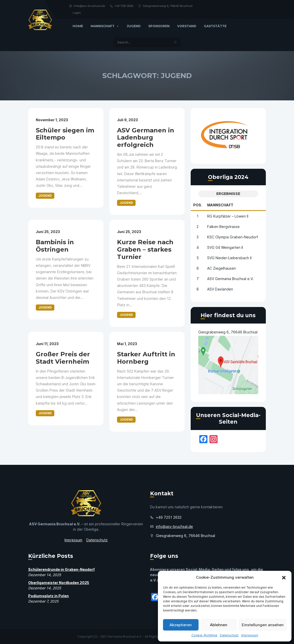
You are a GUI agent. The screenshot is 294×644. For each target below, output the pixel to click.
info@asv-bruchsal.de (87, 6)
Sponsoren (159, 26)
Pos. (198, 205)
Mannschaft (105, 26)
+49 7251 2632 (121, 6)
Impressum (250, 635)
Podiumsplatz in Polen (48, 596)
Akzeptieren (181, 625)
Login (77, 13)
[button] (284, 577)
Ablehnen (219, 625)
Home (78, 26)
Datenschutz (229, 635)
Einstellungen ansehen (263, 625)
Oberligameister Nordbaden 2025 (59, 583)
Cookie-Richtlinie (204, 635)
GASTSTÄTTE (215, 26)
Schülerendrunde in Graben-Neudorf (61, 569)
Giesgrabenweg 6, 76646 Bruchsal (165, 6)
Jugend (134, 26)
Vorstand (187, 26)
